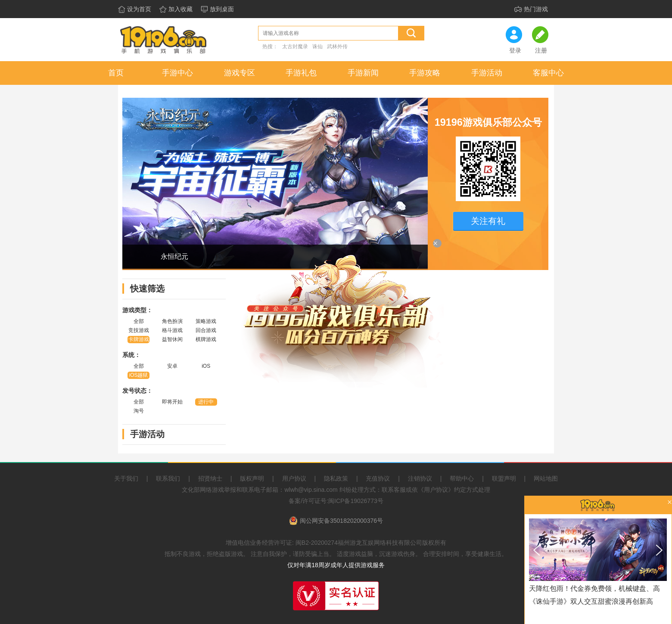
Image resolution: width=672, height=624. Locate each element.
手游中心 (177, 73)
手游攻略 (425, 73)
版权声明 (252, 478)
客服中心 (548, 73)
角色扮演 (172, 321)
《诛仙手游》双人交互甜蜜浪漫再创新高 (591, 601)
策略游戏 (206, 321)
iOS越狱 (138, 375)
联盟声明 (504, 478)
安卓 (172, 366)
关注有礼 (488, 221)
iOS (206, 366)
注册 (541, 51)
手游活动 (487, 73)
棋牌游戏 (206, 339)
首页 (116, 73)
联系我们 (168, 478)
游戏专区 (240, 73)
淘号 (139, 411)
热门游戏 (536, 9)
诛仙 (317, 47)
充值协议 (378, 478)
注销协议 (420, 478)
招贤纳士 (210, 478)
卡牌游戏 (139, 339)
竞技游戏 (139, 330)
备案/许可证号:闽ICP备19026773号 (336, 501)
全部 (139, 321)
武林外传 (337, 47)
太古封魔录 (295, 47)
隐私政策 (336, 478)
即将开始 (172, 402)
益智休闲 (172, 339)
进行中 (206, 402)
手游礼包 (301, 73)
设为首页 (139, 9)
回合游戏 (206, 330)
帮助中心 (462, 478)
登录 (515, 51)
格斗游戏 (172, 330)
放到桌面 (222, 9)
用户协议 (294, 478)
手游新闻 (363, 73)
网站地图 (546, 478)
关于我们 (126, 478)
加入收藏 (180, 9)
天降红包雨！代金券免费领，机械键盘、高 (594, 588)
